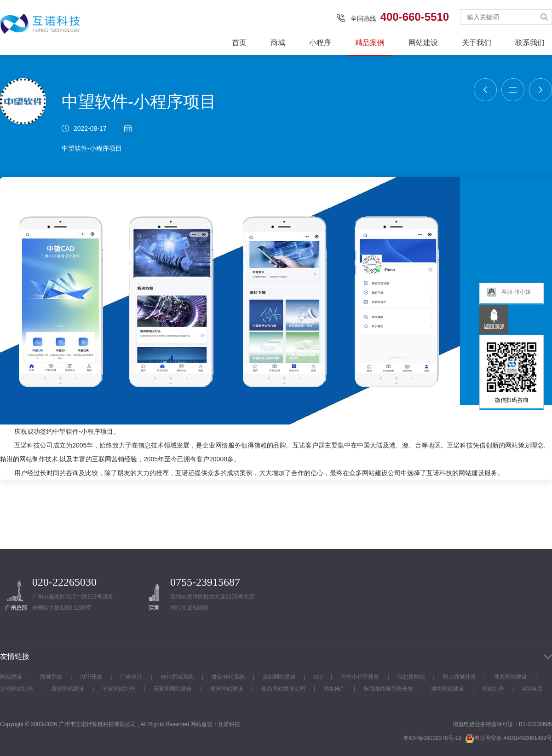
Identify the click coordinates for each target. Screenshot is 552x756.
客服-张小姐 (509, 294)
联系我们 (530, 43)
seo (318, 677)
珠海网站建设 (511, 677)
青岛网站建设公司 (283, 689)
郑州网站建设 (227, 689)
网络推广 (334, 689)
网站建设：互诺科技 (215, 724)
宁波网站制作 (119, 689)
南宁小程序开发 (360, 677)
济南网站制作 (17, 689)
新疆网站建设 (68, 689)
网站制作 (32, 459)
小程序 (320, 43)
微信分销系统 (228, 677)
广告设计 (131, 677)
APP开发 (91, 677)
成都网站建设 (279, 677)
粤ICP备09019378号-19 (432, 738)
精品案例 (370, 43)
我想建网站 (411, 677)
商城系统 (51, 677)
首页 (239, 43)
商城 (278, 43)
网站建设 (423, 43)
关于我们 (477, 43)
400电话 (532, 689)
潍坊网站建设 (448, 689)
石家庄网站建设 (172, 689)
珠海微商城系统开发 (388, 689)
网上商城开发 (460, 677)
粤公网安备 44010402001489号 (509, 738)
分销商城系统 (177, 677)
